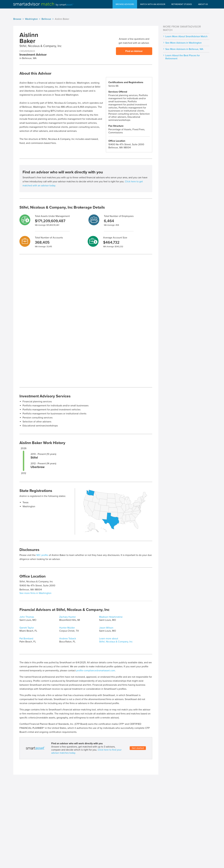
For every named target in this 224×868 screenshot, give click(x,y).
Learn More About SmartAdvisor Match (186, 36)
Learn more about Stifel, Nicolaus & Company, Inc (116, 640)
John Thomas (27, 617)
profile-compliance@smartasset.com (96, 671)
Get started (138, 748)
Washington (31, 19)
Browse (17, 19)
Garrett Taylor (27, 628)
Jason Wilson (106, 628)
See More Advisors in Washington (183, 43)
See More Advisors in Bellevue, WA (184, 49)
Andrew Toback (68, 639)
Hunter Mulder (67, 628)
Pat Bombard (26, 639)
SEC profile (42, 555)
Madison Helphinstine (111, 617)
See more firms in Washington (35, 593)
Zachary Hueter (68, 617)
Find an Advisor (134, 51)
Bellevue (46, 19)
